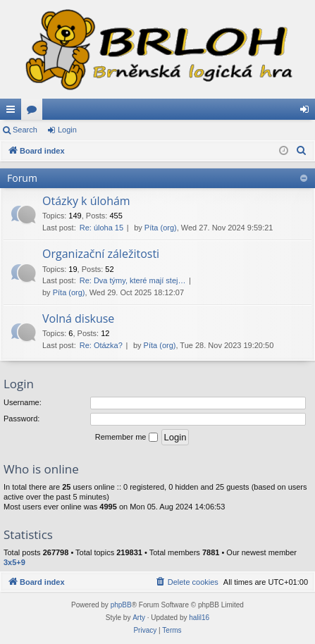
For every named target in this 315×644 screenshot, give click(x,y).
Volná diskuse (78, 318)
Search (25, 130)
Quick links (13, 112)
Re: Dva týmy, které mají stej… (133, 280)
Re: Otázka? (101, 345)
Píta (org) (161, 228)
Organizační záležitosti (101, 254)
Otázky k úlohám (86, 201)
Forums (35, 112)
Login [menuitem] (308, 112)
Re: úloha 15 (101, 228)
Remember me (126, 438)
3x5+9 (14, 562)
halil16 (199, 618)
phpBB (121, 605)
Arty (139, 618)
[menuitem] (302, 151)
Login (67, 130)
